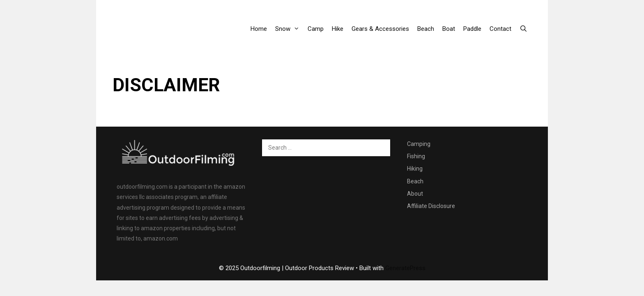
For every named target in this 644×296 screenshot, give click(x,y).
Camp (316, 29)
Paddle (472, 29)
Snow (289, 29)
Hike (338, 29)
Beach (426, 29)
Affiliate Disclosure (431, 206)
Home (259, 29)
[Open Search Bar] (523, 29)
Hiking (415, 169)
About (415, 194)
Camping (419, 144)
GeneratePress (405, 268)
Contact (500, 29)
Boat (449, 29)
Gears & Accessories (380, 29)
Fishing (416, 156)
